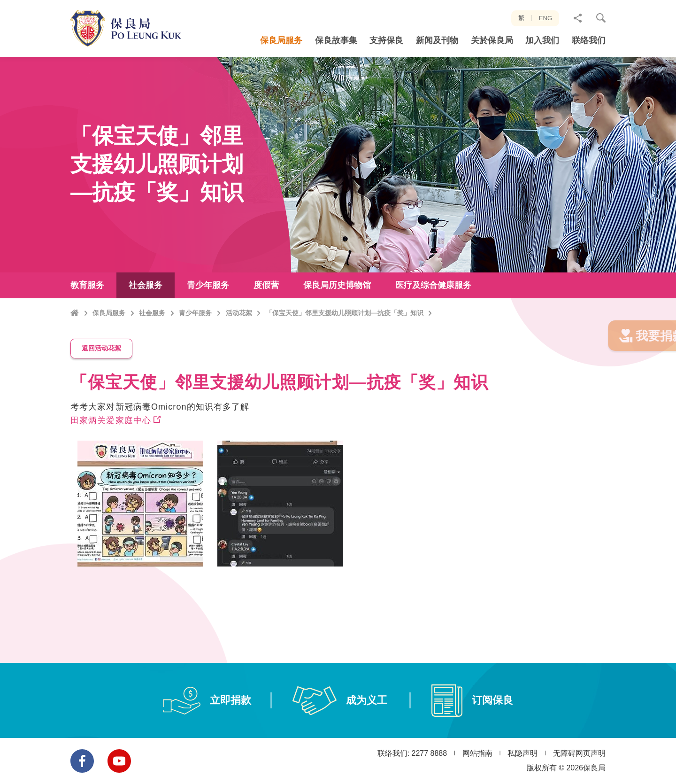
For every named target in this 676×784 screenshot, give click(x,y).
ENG (545, 18)
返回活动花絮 (101, 357)
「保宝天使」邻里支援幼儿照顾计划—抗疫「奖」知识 (345, 329)
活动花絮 (239, 329)
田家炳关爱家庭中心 (111, 429)
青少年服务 (195, 329)
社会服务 (152, 329)
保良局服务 (109, 329)
